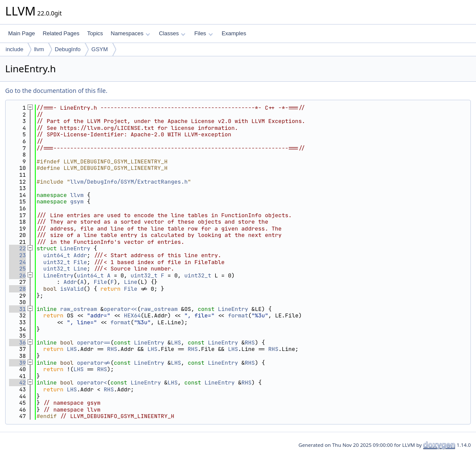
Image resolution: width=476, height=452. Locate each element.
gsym (77, 201)
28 (17, 289)
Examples (234, 33)
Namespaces (130, 33)
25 (17, 269)
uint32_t (57, 262)
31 (17, 309)
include (14, 49)
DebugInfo (68, 49)
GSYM (99, 49)
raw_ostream (79, 309)
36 (17, 343)
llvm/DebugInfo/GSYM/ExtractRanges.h (129, 182)
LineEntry (75, 248)
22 (17, 248)
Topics (95, 33)
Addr (80, 255)
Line (80, 269)
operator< (92, 383)
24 (17, 262)
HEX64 (132, 315)
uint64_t (57, 255)
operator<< (121, 309)
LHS (176, 343)
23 (17, 255)
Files (203, 33)
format (238, 315)
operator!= (94, 363)
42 (17, 383)
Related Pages (61, 33)
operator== (94, 343)
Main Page (22, 33)
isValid (72, 289)
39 (17, 363)
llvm (39, 49)
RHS (250, 343)
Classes (172, 33)
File (80, 262)
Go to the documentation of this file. (56, 91)
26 (17, 275)
